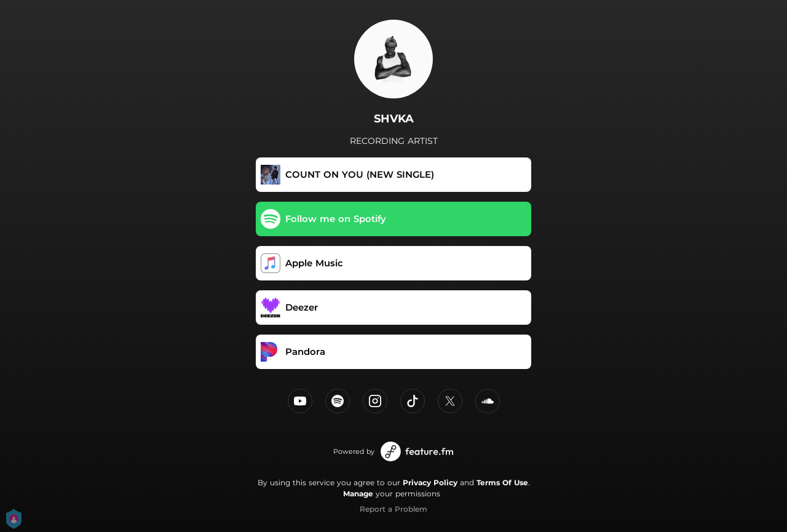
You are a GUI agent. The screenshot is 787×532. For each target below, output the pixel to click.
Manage (358, 494)
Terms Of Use (502, 482)
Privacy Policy (430, 482)
